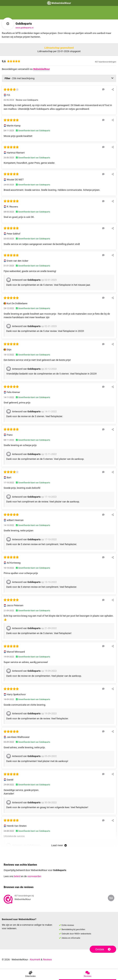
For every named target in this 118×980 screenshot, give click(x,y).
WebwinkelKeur (41, 69)
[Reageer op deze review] (103, 89)
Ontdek (103, 949)
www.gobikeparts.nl (25, 28)
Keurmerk (35, 960)
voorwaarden (34, 876)
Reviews (48, 960)
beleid (17, 876)
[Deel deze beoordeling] (113, 89)
